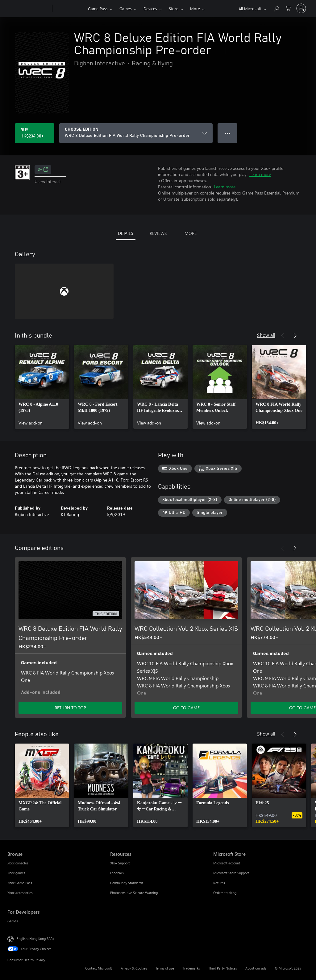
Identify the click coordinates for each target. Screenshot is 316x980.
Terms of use (165, 968)
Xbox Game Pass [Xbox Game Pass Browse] (20, 883)
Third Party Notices (223, 968)
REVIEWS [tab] (158, 233)
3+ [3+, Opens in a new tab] (43, 170)
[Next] (295, 336)
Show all (266, 335)
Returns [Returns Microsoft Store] (219, 883)
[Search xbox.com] (276, 8)
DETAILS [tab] (125, 233)
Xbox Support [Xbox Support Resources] (120, 863)
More (195, 8)
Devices (150, 8)
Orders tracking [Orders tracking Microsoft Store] (225, 893)
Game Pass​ (98, 8)
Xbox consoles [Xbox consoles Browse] (18, 863)
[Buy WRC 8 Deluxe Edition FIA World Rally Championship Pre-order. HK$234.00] (35, 133)
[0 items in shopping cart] (288, 8)
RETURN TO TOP (70, 708)
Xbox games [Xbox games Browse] (16, 873)
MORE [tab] (191, 233)
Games (126, 8)
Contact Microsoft (99, 968)
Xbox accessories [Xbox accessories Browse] (20, 893)
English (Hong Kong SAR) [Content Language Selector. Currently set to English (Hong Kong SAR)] (35, 939)
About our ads (256, 968)
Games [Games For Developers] (13, 921)
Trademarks (191, 968)
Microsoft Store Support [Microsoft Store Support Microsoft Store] (231, 873)
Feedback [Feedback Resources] (117, 873)
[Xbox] (69, 9)
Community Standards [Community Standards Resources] (127, 883)
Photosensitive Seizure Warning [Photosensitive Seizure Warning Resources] (134, 893)
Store (174, 8)
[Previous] (283, 336)
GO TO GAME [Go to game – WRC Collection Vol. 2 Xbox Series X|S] (186, 708)
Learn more (260, 174)
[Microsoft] (29, 9)
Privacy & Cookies (134, 968)
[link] (42, 387)
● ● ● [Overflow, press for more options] (228, 133)
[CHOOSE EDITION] (136, 133)
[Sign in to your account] (301, 8)
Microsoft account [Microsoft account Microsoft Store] (227, 863)
